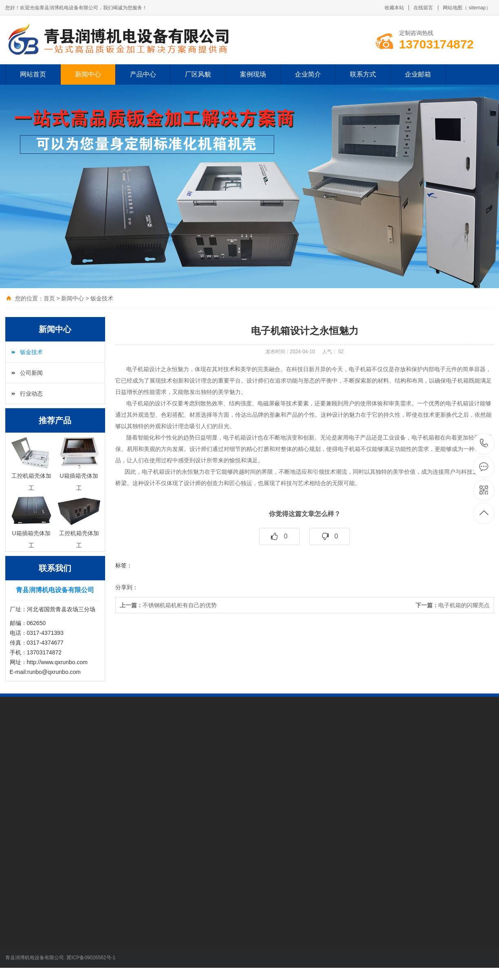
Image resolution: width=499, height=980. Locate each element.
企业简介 (308, 74)
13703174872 (484, 443)
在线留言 (423, 8)
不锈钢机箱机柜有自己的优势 (168, 605)
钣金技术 (102, 298)
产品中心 (143, 74)
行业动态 (31, 394)
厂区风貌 (198, 74)
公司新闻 (31, 373)
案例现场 (253, 74)
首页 (49, 298)
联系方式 (363, 74)
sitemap (477, 8)
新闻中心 (88, 74)
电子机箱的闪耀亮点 (453, 605)
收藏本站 (394, 8)
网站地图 (453, 8)
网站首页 (33, 74)
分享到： (127, 587)
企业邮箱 (418, 74)
